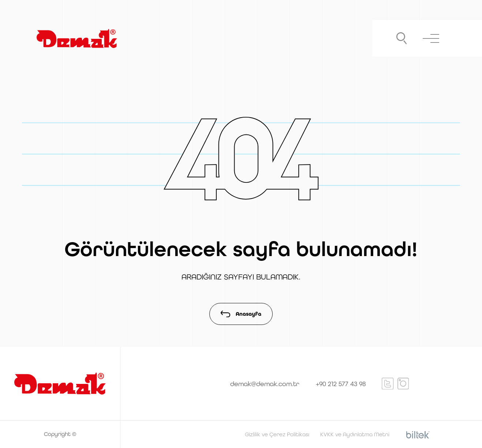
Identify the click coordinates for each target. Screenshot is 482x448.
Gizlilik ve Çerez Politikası (277, 434)
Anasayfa (241, 314)
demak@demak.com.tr (265, 384)
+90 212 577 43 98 (341, 384)
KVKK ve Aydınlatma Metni (355, 434)
